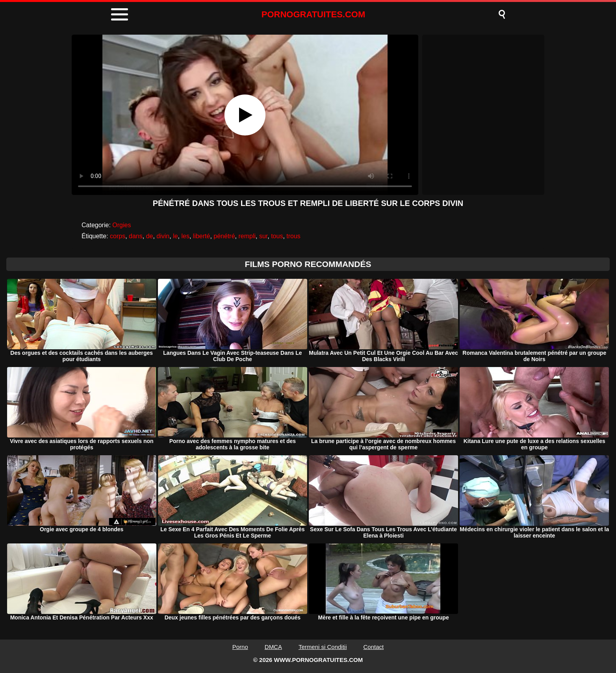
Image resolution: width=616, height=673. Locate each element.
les (185, 236)
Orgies (122, 225)
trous (293, 236)
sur (263, 236)
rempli (247, 236)
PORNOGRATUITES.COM (314, 14)
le (175, 236)
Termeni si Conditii (323, 647)
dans (136, 236)
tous (277, 236)
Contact (374, 647)
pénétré (224, 236)
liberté (202, 236)
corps (118, 236)
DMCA (273, 647)
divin (163, 236)
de (150, 236)
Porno (240, 647)
